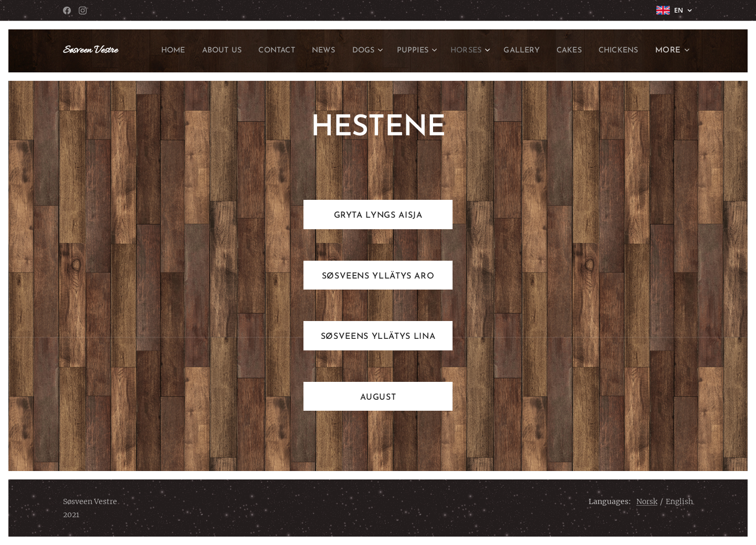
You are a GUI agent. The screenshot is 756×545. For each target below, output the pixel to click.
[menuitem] (203, 51)
